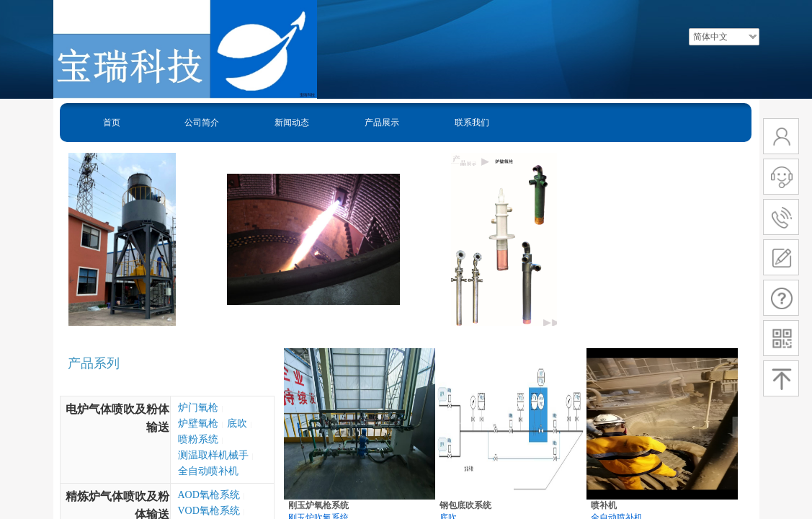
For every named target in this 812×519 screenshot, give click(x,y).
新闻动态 (292, 123)
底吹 (237, 423)
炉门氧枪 (198, 408)
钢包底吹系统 (465, 505)
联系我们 (472, 123)
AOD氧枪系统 (209, 495)
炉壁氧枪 (198, 423)
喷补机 (604, 505)
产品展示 (382, 123)
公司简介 (202, 123)
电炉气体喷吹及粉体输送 (117, 418)
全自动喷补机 (208, 471)
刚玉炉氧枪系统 (318, 505)
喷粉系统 (198, 439)
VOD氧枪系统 (209, 511)
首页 (112, 123)
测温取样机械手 (213, 455)
